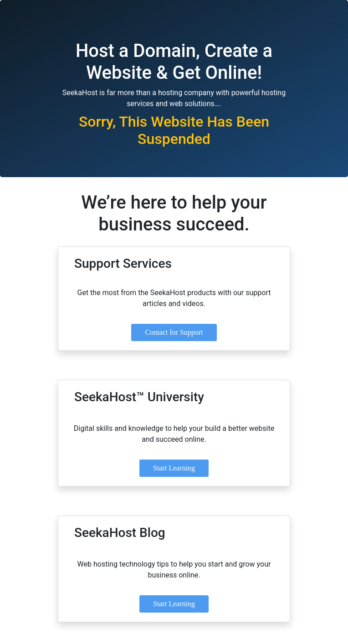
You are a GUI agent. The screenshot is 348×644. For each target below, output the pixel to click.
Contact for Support (174, 332)
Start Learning (174, 468)
